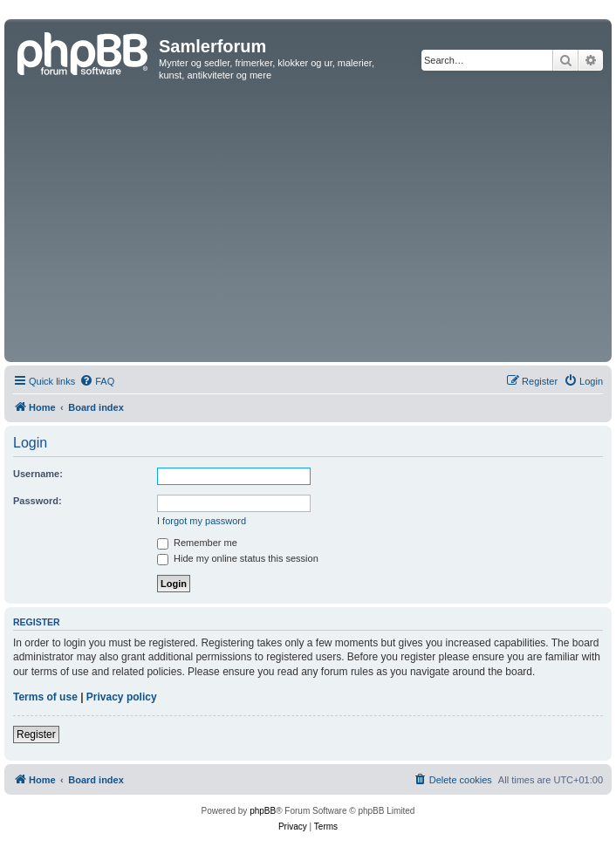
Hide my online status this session (238, 558)
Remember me (197, 543)
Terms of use (45, 697)
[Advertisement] (308, 227)
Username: (38, 474)
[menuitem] (97, 381)
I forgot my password (202, 521)
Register (36, 734)
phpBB (263, 811)
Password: (38, 501)
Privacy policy (122, 697)
